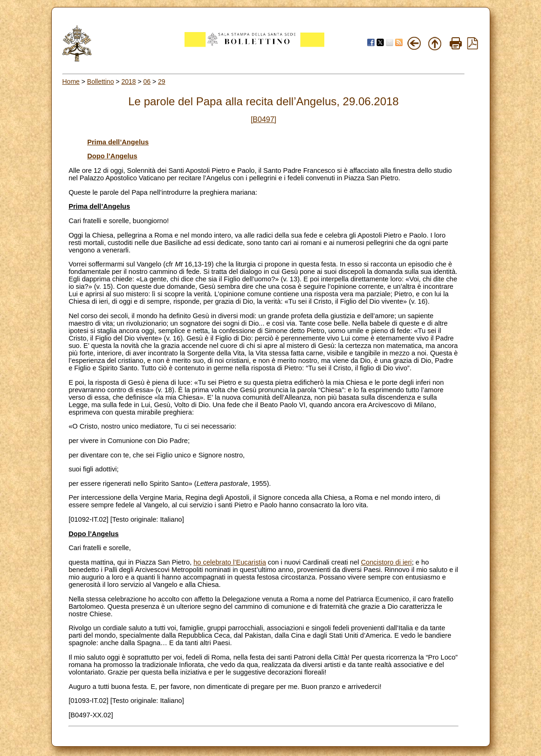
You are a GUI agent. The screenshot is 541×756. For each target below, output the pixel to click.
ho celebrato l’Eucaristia (230, 562)
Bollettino (101, 82)
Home (71, 82)
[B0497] (264, 119)
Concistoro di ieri (386, 562)
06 (147, 82)
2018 (128, 82)
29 (162, 82)
